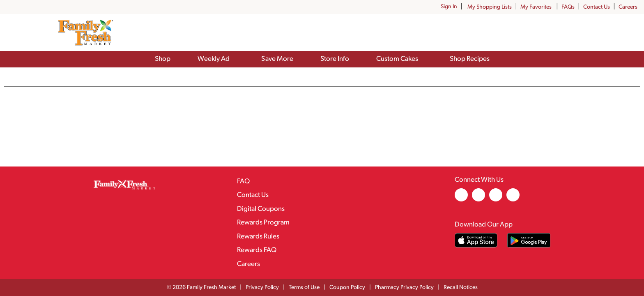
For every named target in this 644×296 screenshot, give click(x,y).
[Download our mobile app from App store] (476, 240)
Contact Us (597, 7)
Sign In (449, 7)
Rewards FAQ (257, 250)
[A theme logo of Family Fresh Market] (85, 32)
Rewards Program (263, 223)
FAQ (243, 182)
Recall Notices (461, 288)
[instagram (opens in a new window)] (478, 200)
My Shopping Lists (490, 7)
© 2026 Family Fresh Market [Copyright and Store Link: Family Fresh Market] (201, 288)
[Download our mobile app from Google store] (529, 240)
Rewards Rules (258, 237)
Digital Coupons (261, 209)
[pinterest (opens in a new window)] (496, 200)
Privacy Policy (262, 288)
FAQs (568, 7)
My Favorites (537, 7)
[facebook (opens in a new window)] (461, 200)
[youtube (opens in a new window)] (513, 200)
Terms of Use (304, 288)
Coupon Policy (347, 288)
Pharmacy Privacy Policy (404, 288)
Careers (628, 7)
